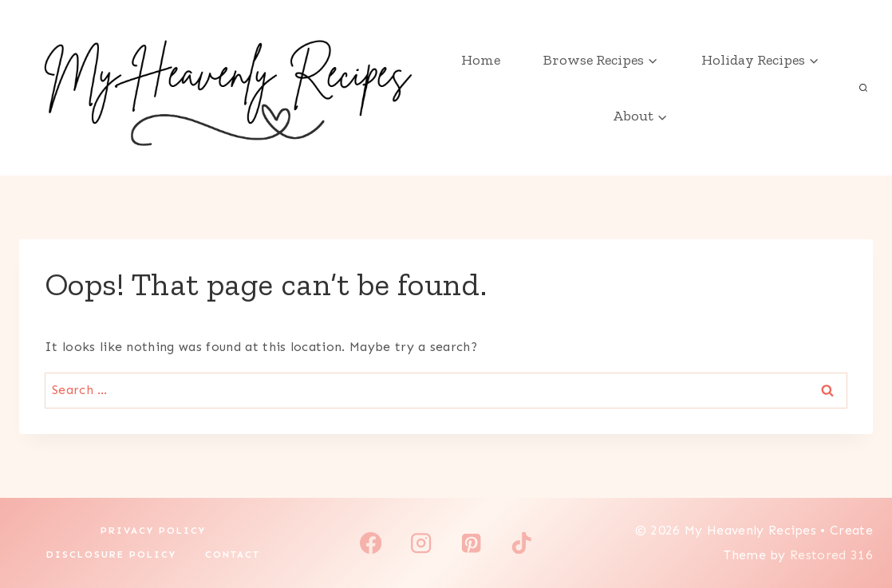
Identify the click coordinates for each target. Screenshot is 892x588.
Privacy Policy (153, 531)
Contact (233, 554)
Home (481, 60)
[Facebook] (371, 543)
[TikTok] (521, 543)
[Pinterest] (471, 543)
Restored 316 (831, 555)
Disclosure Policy (111, 554)
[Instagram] (421, 543)
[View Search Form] (863, 88)
